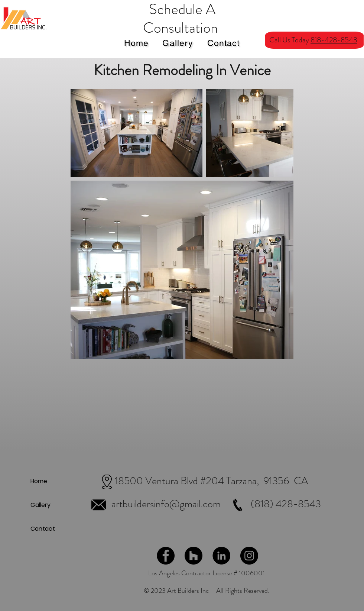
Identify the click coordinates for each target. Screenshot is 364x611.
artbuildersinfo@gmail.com (166, 504)
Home (39, 481)
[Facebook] (166, 556)
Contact (43, 529)
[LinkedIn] (221, 556)
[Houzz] (194, 556)
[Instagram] (249, 556)
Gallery (40, 505)
